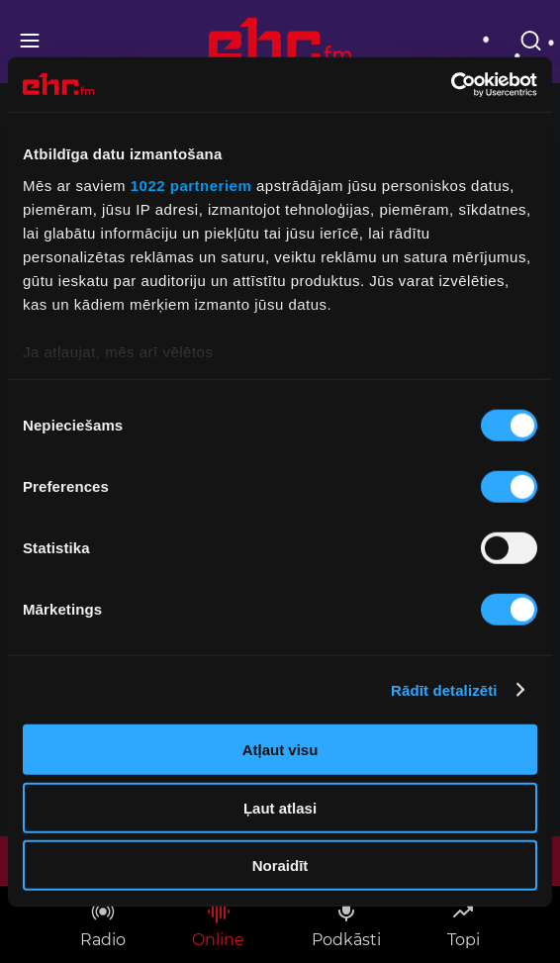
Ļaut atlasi (280, 807)
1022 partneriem (191, 185)
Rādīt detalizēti (444, 689)
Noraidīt (280, 866)
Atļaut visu (280, 750)
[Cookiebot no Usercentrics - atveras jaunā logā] (451, 84)
